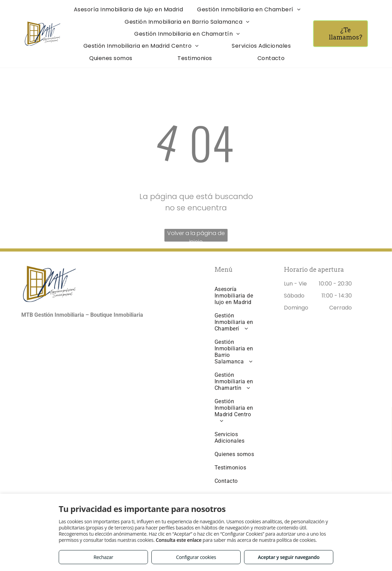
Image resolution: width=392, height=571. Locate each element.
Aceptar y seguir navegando (289, 557)
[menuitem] (129, 9)
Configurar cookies (196, 557)
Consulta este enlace (179, 540)
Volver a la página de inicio (196, 235)
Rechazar (103, 557)
